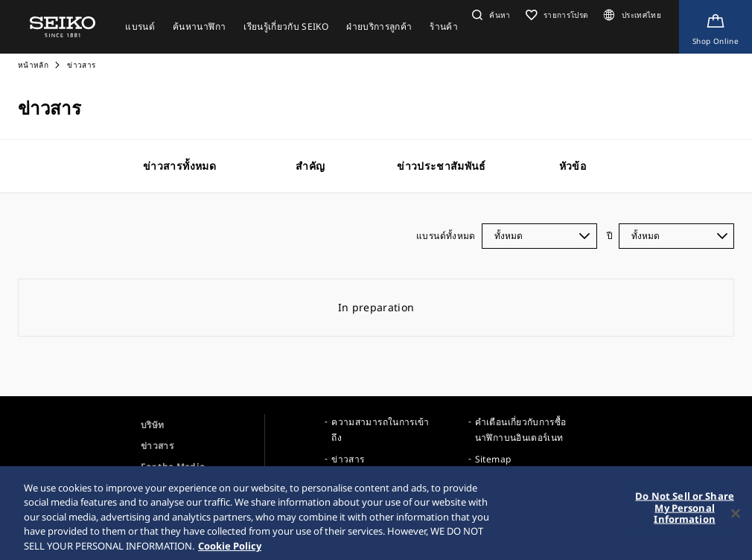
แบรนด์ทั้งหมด (446, 236)
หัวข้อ (573, 166)
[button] (490, 15)
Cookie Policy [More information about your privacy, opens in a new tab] (230, 551)
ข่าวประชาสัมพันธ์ (442, 166)
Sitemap (493, 459)
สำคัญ (310, 166)
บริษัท (152, 425)
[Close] (736, 518)
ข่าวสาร (157, 446)
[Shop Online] (716, 27)
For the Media (173, 467)
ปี (610, 236)
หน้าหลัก (34, 65)
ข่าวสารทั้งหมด (179, 166)
